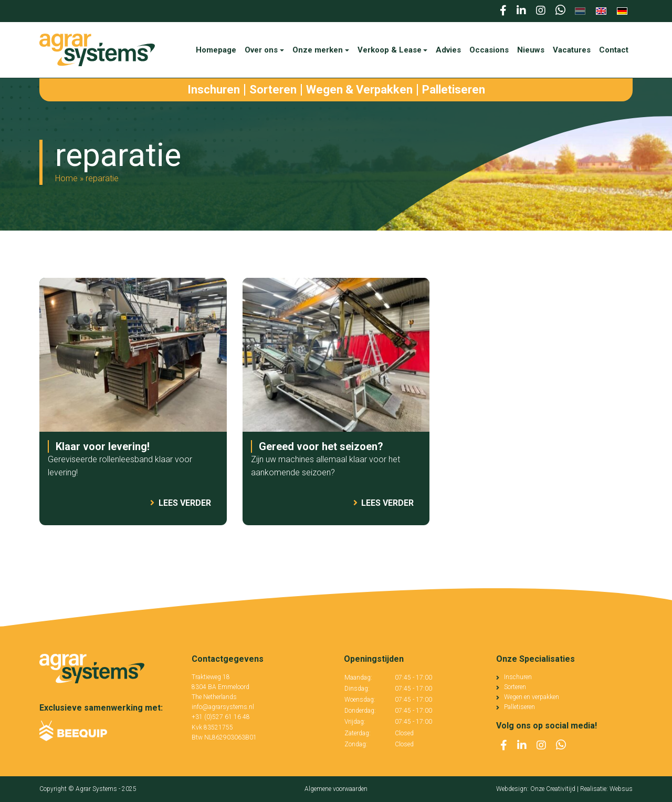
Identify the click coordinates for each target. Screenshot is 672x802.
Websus (621, 789)
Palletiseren (519, 707)
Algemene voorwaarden (336, 789)
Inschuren (518, 677)
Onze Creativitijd (553, 789)
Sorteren (515, 687)
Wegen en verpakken (532, 697)
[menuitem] (580, 11)
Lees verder (181, 503)
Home (66, 178)
